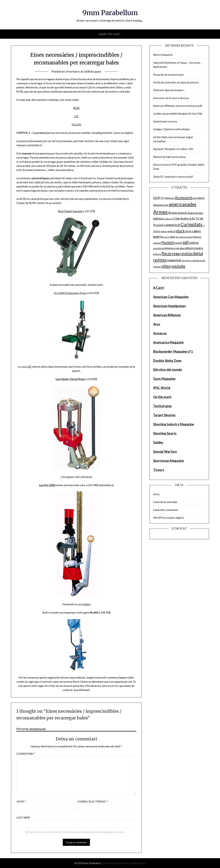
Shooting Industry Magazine (174, 424)
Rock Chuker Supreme (70, 211)
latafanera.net (38, 729)
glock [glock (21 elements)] (180, 231)
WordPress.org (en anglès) (168, 518)
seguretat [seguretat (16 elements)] (174, 260)
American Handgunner (170, 306)
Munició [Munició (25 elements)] (168, 242)
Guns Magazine (164, 379)
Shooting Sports (165, 433)
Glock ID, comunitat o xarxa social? (173, 177)
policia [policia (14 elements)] (194, 243)
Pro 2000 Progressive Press (70, 293)
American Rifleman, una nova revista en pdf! (178, 106)
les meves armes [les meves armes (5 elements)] (184, 237)
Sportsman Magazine (169, 461)
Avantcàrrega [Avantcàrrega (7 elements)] (195, 213)
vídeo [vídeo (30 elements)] (166, 266)
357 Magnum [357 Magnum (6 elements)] (167, 198)
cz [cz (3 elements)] (204, 225)
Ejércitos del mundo (168, 369)
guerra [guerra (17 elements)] (158, 237)
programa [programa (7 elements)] (179, 248)
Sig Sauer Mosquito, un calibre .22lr (173, 149)
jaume (99, 71)
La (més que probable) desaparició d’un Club (178, 113)
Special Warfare (165, 451)
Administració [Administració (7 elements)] (161, 205)
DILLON (76, 124)
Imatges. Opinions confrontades (171, 129)
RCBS (76, 108)
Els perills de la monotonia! (168, 75)
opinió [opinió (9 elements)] (178, 243)
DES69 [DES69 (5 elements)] (157, 231)
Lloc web (23, 817)
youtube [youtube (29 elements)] (178, 266)
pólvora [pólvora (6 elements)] (157, 254)
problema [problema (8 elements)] (167, 248)
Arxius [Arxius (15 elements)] (173, 213)
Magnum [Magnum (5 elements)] (197, 237)
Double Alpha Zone (167, 360)
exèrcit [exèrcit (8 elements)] (172, 231)
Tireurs (159, 470)
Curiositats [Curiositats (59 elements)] (191, 224)
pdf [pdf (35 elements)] (186, 242)
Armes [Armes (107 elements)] (160, 212)
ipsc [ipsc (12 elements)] (173, 237)
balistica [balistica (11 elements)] (158, 218)
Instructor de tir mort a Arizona (171, 98)
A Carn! (159, 288)
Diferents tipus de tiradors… (169, 90)
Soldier (158, 442)
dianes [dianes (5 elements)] (164, 231)
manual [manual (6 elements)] (157, 243)
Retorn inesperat (163, 55)
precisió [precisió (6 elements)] (157, 248)
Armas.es (160, 333)
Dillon (87, 604)
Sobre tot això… (110, 34)
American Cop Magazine (171, 297)
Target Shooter (164, 415)
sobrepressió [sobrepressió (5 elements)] (199, 261)
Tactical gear (163, 406)
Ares (157, 324)
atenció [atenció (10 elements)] (182, 213)
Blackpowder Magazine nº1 (173, 351)
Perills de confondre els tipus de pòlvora (176, 82)
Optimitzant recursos (165, 121)
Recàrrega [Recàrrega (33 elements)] (171, 253)
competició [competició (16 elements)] (172, 225)
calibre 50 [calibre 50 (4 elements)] (169, 219)
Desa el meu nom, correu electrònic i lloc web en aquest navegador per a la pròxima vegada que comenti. (77, 832)
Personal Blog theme (135, 863)
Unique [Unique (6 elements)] (157, 267)
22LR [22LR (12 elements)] (156, 198)
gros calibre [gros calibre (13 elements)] (193, 231)
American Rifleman (167, 315)
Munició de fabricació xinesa (169, 157)
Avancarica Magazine (168, 342)
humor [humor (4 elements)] (166, 237)
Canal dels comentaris (166, 510)
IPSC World (162, 388)
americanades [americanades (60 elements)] (183, 204)
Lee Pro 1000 (47, 485)
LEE (76, 116)
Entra (156, 494)
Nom (21, 801)
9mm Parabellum (110, 12)
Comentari (26, 754)
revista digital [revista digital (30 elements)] (192, 254)
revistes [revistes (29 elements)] (160, 260)
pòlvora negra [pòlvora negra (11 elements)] (194, 248)
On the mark (162, 397)
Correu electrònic (92, 801)
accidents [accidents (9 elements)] (199, 198)
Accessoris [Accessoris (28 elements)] (184, 197)
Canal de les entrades (165, 502)
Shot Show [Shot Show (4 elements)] (187, 261)
